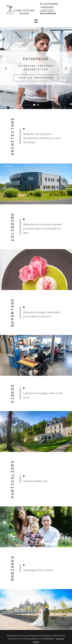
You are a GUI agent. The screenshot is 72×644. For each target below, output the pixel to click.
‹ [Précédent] (6, 68)
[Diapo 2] (38, 105)
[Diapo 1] (34, 105)
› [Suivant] (66, 68)
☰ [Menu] (36, 21)
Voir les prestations (36, 78)
